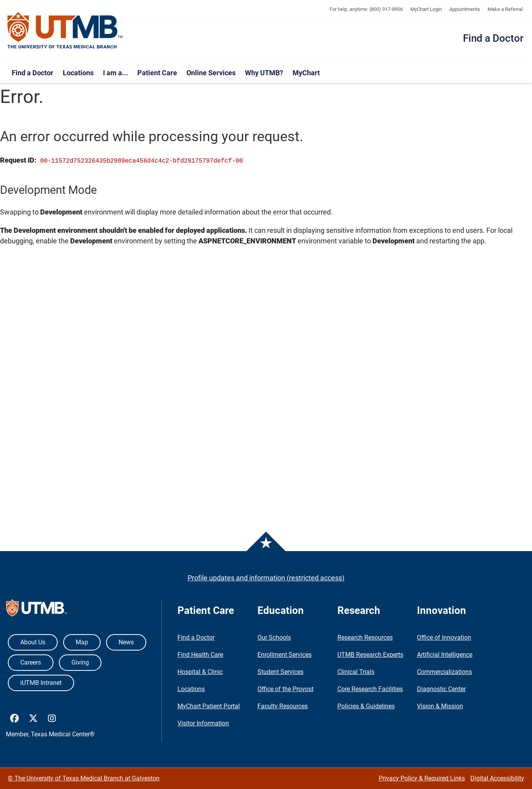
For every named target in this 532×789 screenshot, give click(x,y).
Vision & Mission (440, 706)
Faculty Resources (283, 706)
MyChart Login (426, 9)
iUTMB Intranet (41, 683)
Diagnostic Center (441, 689)
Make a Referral (505, 9)
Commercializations (444, 672)
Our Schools (274, 637)
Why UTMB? (264, 73)
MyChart (306, 73)
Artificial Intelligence (445, 655)
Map (82, 642)
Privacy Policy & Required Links (422, 778)
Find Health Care (200, 655)
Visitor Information (203, 723)
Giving (80, 662)
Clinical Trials (356, 672)
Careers (31, 662)
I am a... (115, 73)
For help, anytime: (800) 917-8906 (366, 9)
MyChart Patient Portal (209, 706)
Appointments (465, 9)
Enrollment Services (285, 655)
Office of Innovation (444, 637)
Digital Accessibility (497, 778)
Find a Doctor (493, 38)
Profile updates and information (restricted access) (266, 578)
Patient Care (157, 73)
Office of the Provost (286, 689)
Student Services (280, 672)
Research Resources (365, 637)
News (126, 642)
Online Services (211, 73)
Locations (78, 73)
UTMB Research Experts (370, 655)
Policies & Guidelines (366, 706)
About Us (33, 642)
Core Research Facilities (370, 689)
